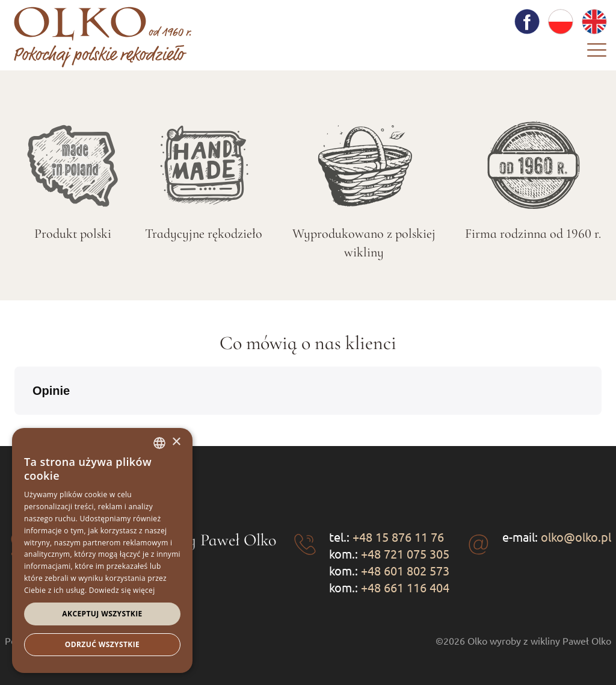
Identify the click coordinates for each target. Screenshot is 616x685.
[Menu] (597, 53)
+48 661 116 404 (405, 587)
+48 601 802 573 (405, 570)
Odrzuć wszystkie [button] (102, 644)
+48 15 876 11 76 (398, 537)
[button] (14, 427)
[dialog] (102, 550)
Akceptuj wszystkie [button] (102, 614)
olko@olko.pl (576, 537)
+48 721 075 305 (405, 553)
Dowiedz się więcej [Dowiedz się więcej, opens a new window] (122, 590)
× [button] (176, 442)
